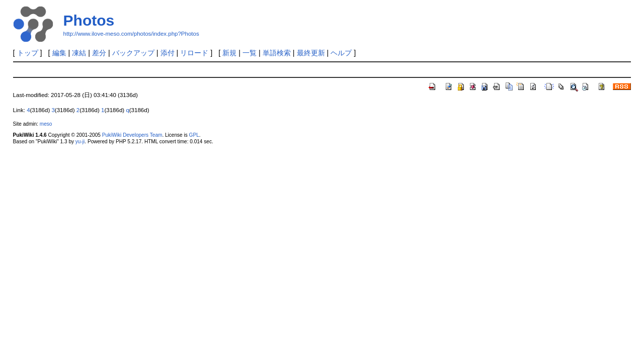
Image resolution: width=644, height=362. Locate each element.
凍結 (79, 53)
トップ (28, 53)
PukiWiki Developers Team (132, 135)
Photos (89, 20)
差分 (99, 53)
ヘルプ (341, 53)
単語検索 (277, 53)
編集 (59, 53)
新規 (229, 53)
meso (46, 124)
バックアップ (133, 53)
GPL (194, 135)
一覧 (250, 53)
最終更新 (311, 53)
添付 (168, 53)
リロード (194, 53)
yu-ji (80, 142)
